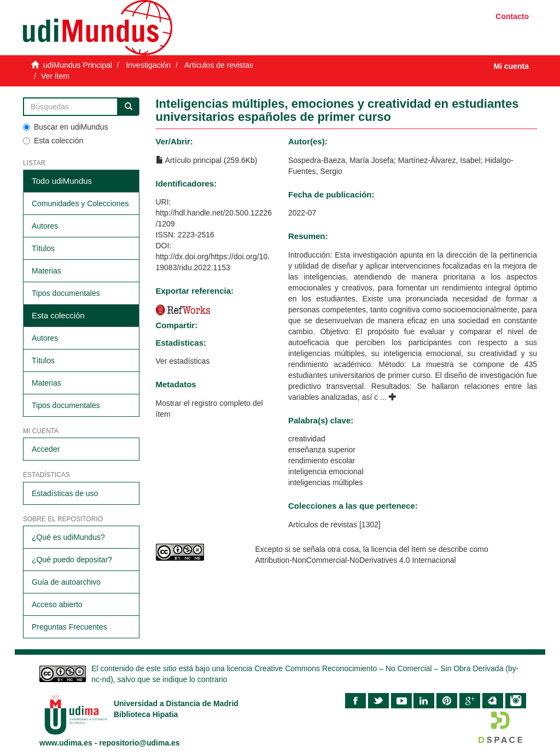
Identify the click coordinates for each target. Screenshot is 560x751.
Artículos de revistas (219, 65)
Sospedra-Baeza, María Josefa (341, 160)
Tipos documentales (66, 293)
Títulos (43, 248)
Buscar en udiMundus (65, 127)
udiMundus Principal (78, 65)
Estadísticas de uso (65, 493)
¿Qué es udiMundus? (68, 537)
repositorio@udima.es (139, 743)
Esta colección (53, 141)
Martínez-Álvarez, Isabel (439, 160)
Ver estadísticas (183, 361)
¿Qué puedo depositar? (72, 560)
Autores (45, 226)
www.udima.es (66, 743)
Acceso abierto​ (57, 604)
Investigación (148, 65)
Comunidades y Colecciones (80, 203)
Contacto (512, 16)
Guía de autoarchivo (66, 582)
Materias (46, 271)
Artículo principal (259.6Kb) (207, 160)
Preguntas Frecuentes (69, 627)
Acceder (46, 449)
